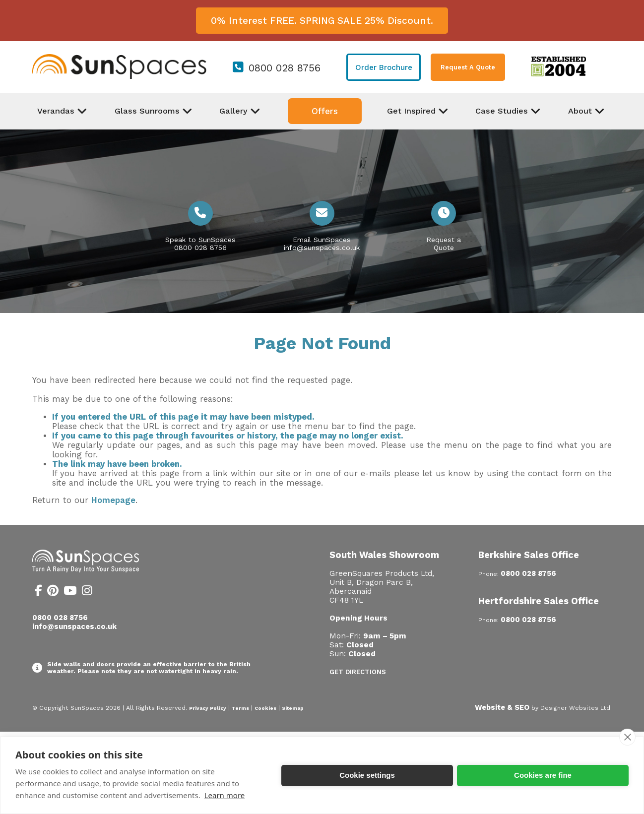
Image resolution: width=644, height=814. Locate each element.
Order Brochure (384, 67)
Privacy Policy (208, 708)
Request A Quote (468, 67)
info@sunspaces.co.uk (322, 248)
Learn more (225, 795)
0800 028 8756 (285, 68)
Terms (240, 708)
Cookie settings (367, 775)
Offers (325, 111)
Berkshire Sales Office (529, 555)
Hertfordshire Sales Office (539, 601)
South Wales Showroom (384, 555)
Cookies (265, 708)
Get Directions (358, 672)
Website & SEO (502, 707)
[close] (627, 737)
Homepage (113, 500)
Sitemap (293, 708)
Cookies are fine (543, 775)
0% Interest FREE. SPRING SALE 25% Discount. (322, 21)
